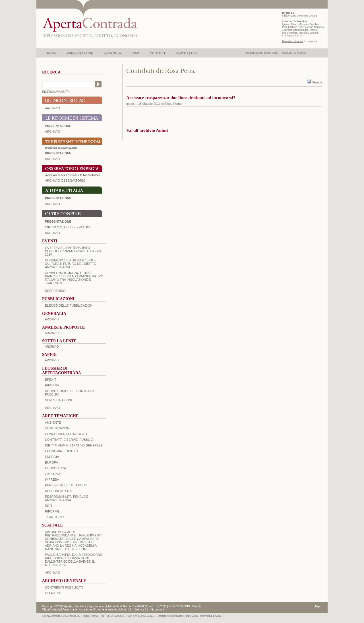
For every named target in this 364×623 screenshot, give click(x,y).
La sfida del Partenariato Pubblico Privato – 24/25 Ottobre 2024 (74, 251)
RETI (48, 506)
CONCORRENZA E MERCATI (66, 434)
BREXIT (51, 380)
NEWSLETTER (186, 53)
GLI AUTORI (54, 593)
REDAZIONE (113, 53)
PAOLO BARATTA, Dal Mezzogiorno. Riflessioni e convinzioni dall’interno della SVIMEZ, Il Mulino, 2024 (74, 560)
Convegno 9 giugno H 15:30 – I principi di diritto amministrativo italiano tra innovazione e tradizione (74, 278)
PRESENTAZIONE (80, 53)
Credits (197, 606)
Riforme (52, 385)
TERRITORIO (55, 517)
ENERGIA (52, 457)
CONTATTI (157, 53)
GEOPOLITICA (56, 468)
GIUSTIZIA (53, 474)
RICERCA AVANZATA (56, 92)
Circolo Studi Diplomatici (68, 227)
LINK (136, 53)
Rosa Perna (173, 104)
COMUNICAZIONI (58, 428)
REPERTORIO (55, 291)
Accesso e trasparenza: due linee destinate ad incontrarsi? (181, 98)
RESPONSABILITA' (59, 491)
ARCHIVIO (52, 108)
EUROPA (51, 462)
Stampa (317, 82)
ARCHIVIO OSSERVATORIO (65, 181)
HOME (52, 53)
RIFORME (52, 511)
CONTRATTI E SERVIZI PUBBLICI (69, 440)
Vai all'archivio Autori (147, 130)
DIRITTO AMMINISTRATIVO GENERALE (74, 445)
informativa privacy (211, 616)
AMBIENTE (53, 423)
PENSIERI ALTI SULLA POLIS (66, 485)
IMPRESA (52, 479)
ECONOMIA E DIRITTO (62, 451)
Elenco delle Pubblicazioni (69, 306)
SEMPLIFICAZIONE (59, 400)
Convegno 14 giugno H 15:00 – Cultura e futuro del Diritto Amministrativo (71, 264)
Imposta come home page (262, 53)
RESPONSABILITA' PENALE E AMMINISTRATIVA (67, 498)
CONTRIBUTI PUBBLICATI (64, 587)
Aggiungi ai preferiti (294, 53)
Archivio (52, 204)
